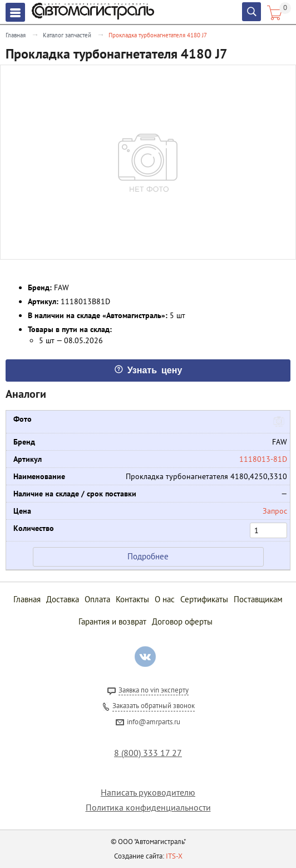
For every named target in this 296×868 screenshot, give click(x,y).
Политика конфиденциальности (148, 808)
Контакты (132, 599)
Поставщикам (258, 599)
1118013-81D (263, 459)
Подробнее (148, 556)
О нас (165, 599)
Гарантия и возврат (112, 621)
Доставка (63, 599)
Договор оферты (182, 621)
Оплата (97, 599)
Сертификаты (204, 599)
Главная (16, 35)
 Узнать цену (148, 369)
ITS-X (174, 856)
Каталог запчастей (67, 35)
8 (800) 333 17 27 (148, 753)
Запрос (275, 511)
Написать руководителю (148, 793)
